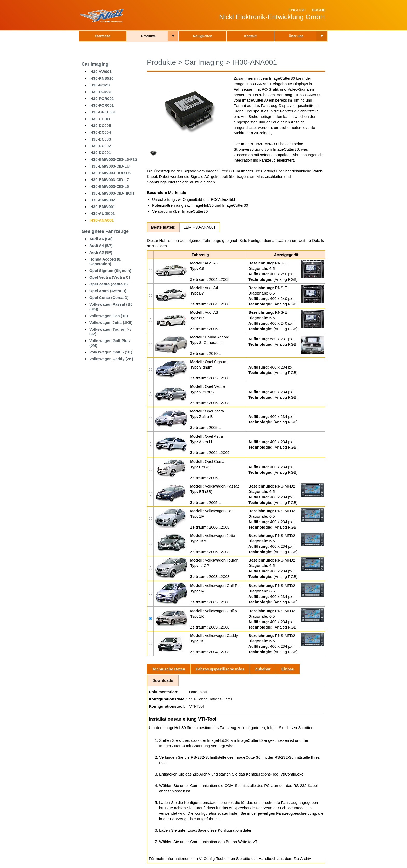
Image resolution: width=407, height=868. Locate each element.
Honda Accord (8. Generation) (105, 261)
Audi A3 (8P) (101, 252)
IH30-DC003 (100, 139)
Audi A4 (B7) (101, 246)
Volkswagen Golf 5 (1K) (111, 352)
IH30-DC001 (100, 153)
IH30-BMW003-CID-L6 (109, 186)
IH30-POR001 (101, 105)
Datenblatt (198, 692)
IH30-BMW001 (102, 207)
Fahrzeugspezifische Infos (220, 669)
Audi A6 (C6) (101, 239)
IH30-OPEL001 (103, 112)
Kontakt (250, 36)
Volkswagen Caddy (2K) (111, 359)
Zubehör (263, 669)
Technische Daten (169, 669)
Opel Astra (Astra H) (108, 291)
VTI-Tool (196, 706)
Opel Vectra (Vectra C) (110, 277)
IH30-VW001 (100, 72)
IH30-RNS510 (101, 78)
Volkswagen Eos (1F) (109, 316)
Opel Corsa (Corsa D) (109, 298)
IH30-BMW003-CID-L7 (109, 180)
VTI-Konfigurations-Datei (211, 699)
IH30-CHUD (100, 119)
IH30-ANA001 (101, 220)
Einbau (288, 669)
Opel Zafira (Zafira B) (108, 284)
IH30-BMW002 (102, 200)
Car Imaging (95, 64)
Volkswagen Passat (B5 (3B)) (111, 307)
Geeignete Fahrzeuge (105, 231)
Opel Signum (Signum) (110, 271)
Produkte (148, 36)
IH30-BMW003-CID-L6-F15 (113, 159)
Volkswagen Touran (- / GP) (110, 332)
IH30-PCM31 (101, 92)
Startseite (103, 36)
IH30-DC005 (100, 126)
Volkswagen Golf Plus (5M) (110, 343)
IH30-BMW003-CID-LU (109, 166)
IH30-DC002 (100, 146)
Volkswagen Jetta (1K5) (111, 322)
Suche (319, 10)
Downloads (163, 680)
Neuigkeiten (203, 36)
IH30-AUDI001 (102, 213)
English (297, 10)
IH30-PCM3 (99, 85)
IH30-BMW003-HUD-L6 (110, 173)
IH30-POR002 (101, 99)
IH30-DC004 (100, 132)
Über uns (296, 36)
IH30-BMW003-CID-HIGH (112, 193)
